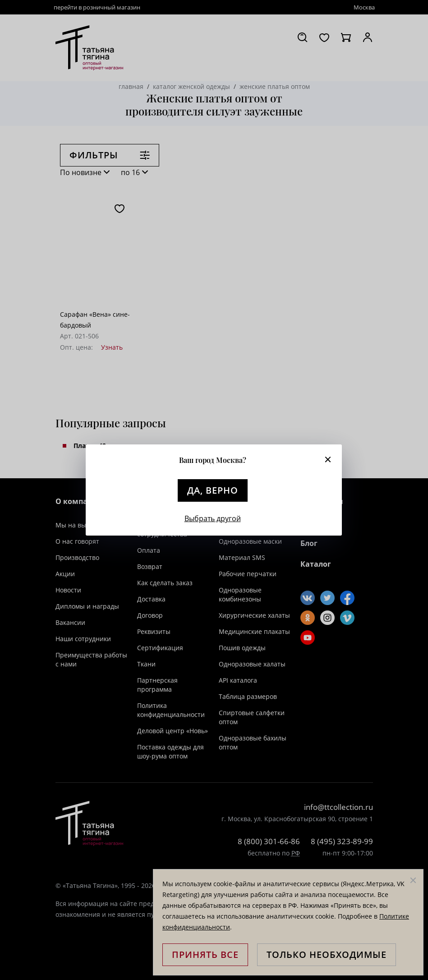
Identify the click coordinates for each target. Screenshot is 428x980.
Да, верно (213, 490)
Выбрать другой (213, 518)
